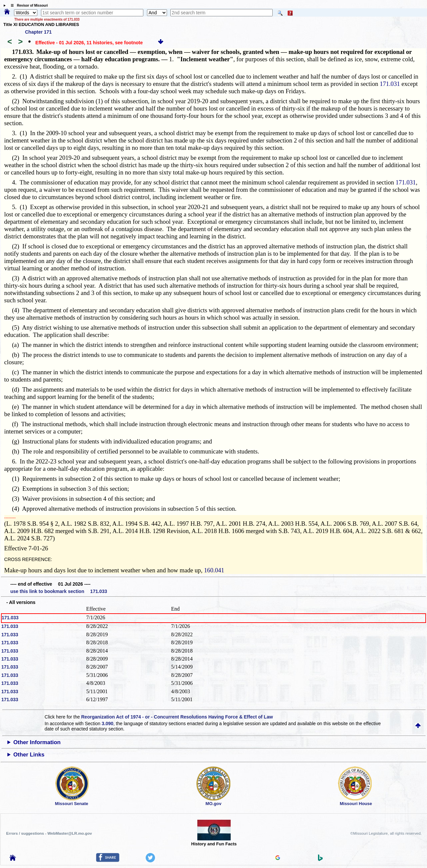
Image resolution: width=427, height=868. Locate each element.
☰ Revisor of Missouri (28, 5)
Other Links (29, 755)
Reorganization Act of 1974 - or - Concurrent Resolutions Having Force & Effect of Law (177, 717)
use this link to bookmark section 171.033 (59, 591)
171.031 (390, 84)
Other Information (37, 742)
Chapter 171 (38, 32)
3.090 (107, 723)
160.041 (214, 570)
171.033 (10, 618)
